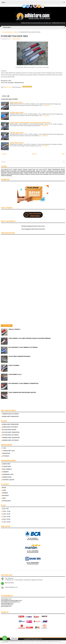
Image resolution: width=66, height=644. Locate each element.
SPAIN (4, 498)
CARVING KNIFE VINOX (17, 133)
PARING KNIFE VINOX (16, 102)
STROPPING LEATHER (8, 480)
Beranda (34, 154)
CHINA (4, 490)
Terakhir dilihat (7, 326)
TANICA (16, 32)
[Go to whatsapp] (5, 638)
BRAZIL (4, 488)
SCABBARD (5, 472)
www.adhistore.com (7, 170)
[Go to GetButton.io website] (5, 642)
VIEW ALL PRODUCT (14, 329)
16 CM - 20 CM (6, 514)
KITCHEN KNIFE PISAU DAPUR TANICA (14, 36)
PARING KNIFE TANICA (17, 143)
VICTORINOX (6, 456)
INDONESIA (9, 32)
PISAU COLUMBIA (14, 365)
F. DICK (4, 448)
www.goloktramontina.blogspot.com (11, 600)
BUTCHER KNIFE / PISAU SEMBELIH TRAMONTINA (23, 383)
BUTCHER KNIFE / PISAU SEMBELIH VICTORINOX (23, 347)
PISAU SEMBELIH (7, 469)
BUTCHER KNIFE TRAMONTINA (11, 432)
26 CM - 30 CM (6, 519)
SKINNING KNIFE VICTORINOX (10, 414)
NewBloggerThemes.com (54, 641)
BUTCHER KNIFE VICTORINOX (10, 435)
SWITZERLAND (6, 501)
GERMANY (5, 493)
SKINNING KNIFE (7, 477)
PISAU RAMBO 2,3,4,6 (15, 374)
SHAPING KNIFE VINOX (17, 113)
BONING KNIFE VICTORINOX (10, 427)
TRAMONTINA (6, 453)
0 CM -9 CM (5, 509)
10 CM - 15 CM (6, 511)
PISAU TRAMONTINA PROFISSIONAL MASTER (22, 392)
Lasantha (32, 641)
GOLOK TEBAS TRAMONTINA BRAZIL (20, 356)
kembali (4, 154)
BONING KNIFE (6, 464)
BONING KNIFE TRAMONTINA (10, 416)
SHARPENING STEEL (8, 474)
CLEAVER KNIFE (7, 466)
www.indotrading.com (7, 603)
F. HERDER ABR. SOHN (8, 451)
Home (3, 32)
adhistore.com (8, 87)
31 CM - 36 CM (6, 522)
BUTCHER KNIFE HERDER (9, 430)
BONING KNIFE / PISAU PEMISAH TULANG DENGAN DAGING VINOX (30, 123)
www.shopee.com (6, 606)
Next (63, 154)
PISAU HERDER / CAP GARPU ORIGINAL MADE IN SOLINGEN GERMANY (30, 338)
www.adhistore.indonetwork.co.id (10, 602)
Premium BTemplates (41, 641)
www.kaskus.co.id (6, 599)
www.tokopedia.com (7, 605)
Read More (47, 105)
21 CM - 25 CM (6, 517)
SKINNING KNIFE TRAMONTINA (11, 438)
